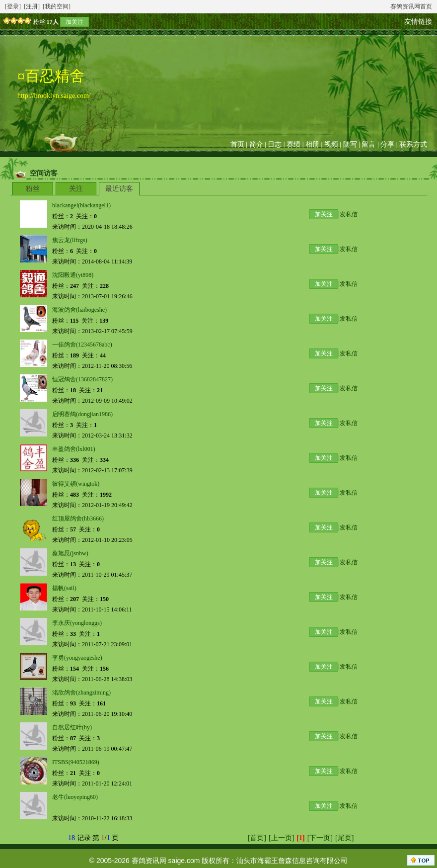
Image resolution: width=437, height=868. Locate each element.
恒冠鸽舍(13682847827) (82, 379)
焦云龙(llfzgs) (70, 240)
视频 (331, 144)
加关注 (74, 22)
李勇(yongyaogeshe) (77, 658)
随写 (350, 144)
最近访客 (119, 189)
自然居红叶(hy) (72, 727)
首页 (237, 144)
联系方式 (413, 144)
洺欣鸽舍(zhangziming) (81, 693)
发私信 (349, 214)
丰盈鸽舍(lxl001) (74, 449)
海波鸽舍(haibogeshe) (79, 310)
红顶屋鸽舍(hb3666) (78, 519)
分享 (387, 144)
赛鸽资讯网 (149, 861)
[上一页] (281, 838)
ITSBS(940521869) (76, 762)
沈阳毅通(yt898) (73, 275)
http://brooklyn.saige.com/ (54, 96)
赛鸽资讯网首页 (411, 6)
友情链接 (418, 22)
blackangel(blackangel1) (81, 205)
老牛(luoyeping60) (75, 797)
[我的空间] (57, 6)
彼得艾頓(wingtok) (76, 484)
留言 (368, 144)
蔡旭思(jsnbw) (70, 553)
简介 (256, 144)
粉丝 (33, 189)
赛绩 (293, 144)
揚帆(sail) (64, 588)
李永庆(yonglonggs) (77, 623)
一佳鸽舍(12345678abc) (82, 345)
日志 (275, 144)
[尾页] (344, 838)
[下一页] (320, 838)
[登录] (13, 6)
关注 (76, 189)
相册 (312, 144)
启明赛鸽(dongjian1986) (82, 414)
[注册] (32, 6)
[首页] (257, 838)
